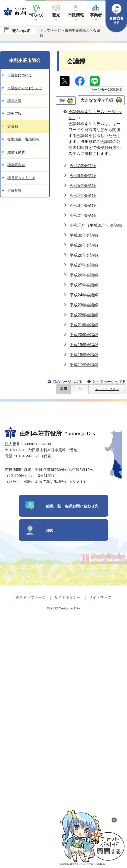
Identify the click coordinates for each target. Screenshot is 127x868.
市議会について (20, 75)
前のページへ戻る (67, 382)
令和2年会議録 (83, 215)
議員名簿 (14, 101)
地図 (50, 530)
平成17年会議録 (84, 365)
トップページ (50, 30)
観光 (56, 15)
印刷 (62, 100)
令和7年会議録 (83, 166)
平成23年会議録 (84, 305)
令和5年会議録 (83, 186)
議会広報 (14, 114)
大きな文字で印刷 (97, 100)
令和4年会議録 (83, 196)
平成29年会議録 (84, 245)
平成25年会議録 (84, 285)
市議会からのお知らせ (25, 88)
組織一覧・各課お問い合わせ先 (72, 506)
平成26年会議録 (84, 275)
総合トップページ (31, 597)
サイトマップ (100, 597)
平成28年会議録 (84, 255)
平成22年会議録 (84, 315)
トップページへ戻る (109, 382)
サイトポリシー (67, 597)
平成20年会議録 (84, 335)
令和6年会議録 (83, 176)
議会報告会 (16, 165)
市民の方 (36, 15)
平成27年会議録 (84, 265)
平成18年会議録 (84, 355)
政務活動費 (16, 152)
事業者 (96, 15)
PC (80, 389)
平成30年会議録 (84, 235)
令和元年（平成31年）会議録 (96, 225)
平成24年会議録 (84, 295)
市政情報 (76, 15)
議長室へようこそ (21, 178)
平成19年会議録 (84, 345)
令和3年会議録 (83, 206)
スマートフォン (107, 389)
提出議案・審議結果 (23, 139)
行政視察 (14, 190)
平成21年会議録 (84, 325)
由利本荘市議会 (77, 30)
